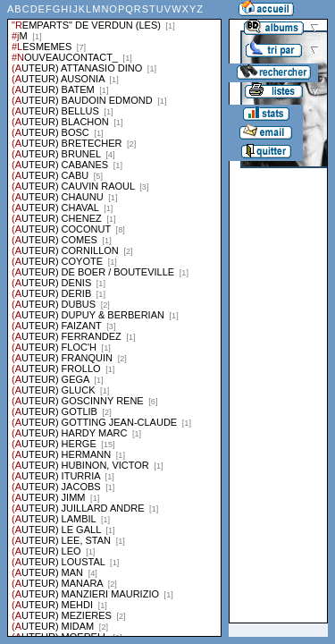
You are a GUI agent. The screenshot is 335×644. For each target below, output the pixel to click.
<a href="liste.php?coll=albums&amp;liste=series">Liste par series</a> (114, 318)
